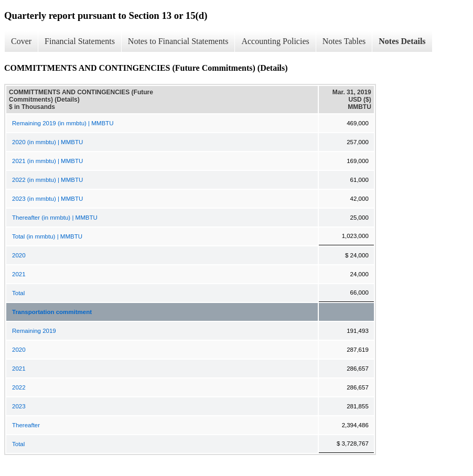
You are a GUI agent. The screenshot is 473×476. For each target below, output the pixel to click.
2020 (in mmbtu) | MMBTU (47, 142)
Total (18, 293)
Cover (21, 41)
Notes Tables (344, 41)
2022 (19, 387)
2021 (19, 274)
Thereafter (26, 425)
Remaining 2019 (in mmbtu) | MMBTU (63, 123)
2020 (19, 255)
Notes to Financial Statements (178, 41)
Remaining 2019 (34, 331)
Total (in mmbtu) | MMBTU (47, 236)
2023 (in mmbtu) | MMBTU (47, 199)
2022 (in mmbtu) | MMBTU (47, 180)
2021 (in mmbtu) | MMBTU (47, 161)
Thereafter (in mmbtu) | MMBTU (55, 218)
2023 (19, 406)
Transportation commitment (52, 312)
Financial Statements (80, 41)
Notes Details (402, 41)
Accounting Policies (275, 41)
